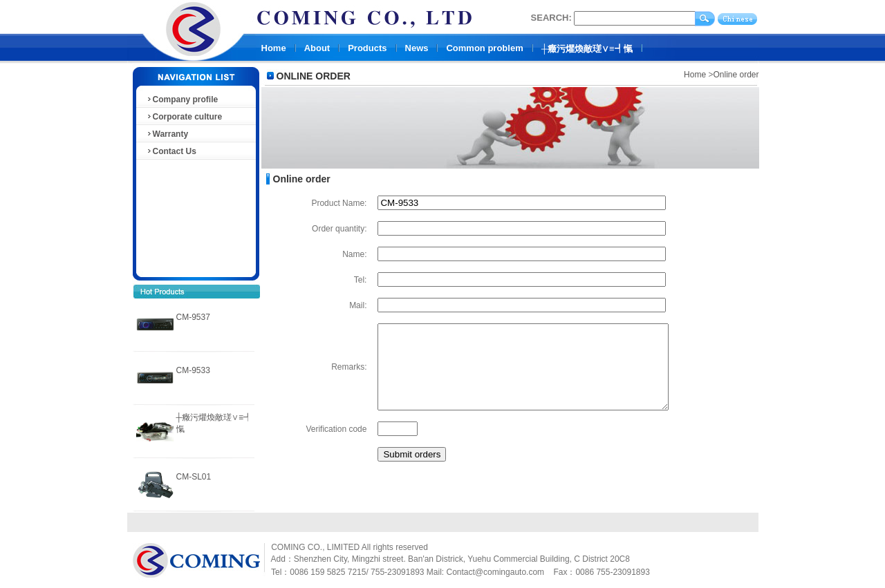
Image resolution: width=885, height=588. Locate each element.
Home (274, 48)
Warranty (167, 134)
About (317, 48)
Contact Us (171, 151)
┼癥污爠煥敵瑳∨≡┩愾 (587, 49)
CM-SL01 (194, 477)
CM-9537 (193, 317)
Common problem (484, 48)
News (417, 48)
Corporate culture (184, 117)
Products (367, 48)
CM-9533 (193, 370)
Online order (736, 75)
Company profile (182, 99)
